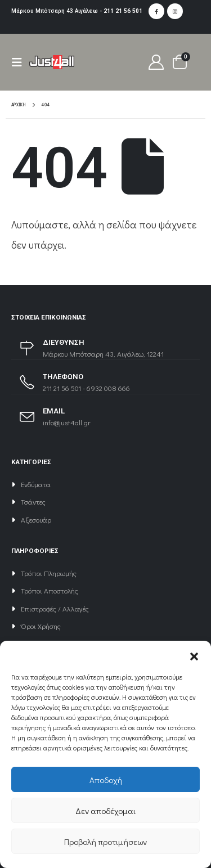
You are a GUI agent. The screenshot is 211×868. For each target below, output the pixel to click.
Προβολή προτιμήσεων (105, 842)
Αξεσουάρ (36, 520)
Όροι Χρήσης (41, 626)
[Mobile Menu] (20, 62)
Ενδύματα (36, 484)
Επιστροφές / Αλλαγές (55, 608)
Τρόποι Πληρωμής (49, 573)
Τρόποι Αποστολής (50, 590)
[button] (194, 655)
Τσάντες (33, 502)
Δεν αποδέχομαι (105, 811)
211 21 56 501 (123, 11)
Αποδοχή (106, 780)
